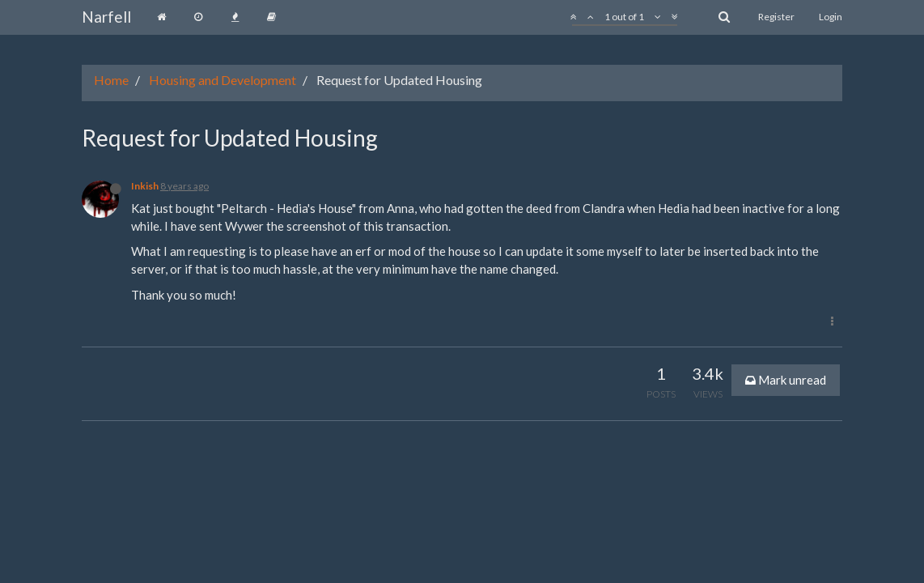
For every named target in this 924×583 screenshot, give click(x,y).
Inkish (145, 186)
